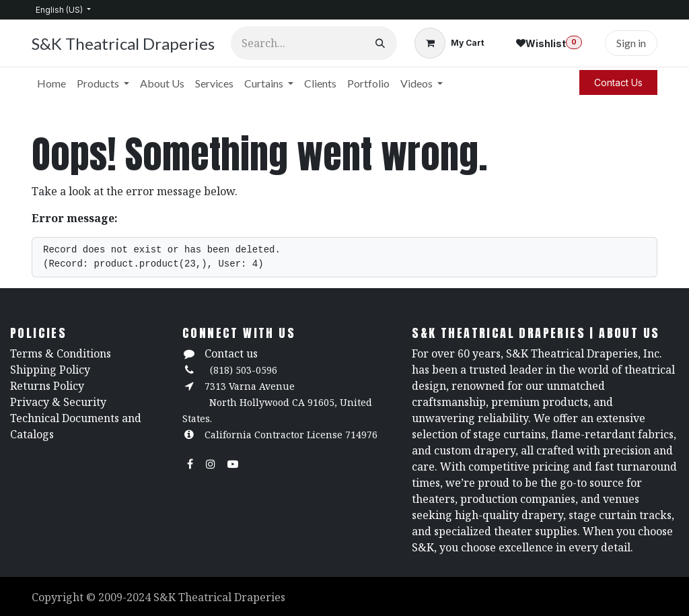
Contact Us (618, 82)
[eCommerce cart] (449, 43)
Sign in (631, 43)
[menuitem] (51, 83)
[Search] (380, 43)
